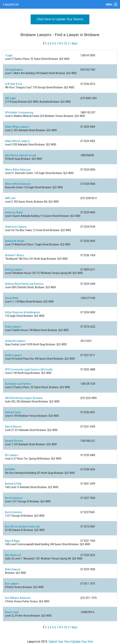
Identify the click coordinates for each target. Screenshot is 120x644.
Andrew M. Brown (15, 241)
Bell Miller (10, 469)
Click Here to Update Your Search (60, 19)
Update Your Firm (82, 642)
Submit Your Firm (59, 642)
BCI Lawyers (12, 455)
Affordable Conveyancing (19, 112)
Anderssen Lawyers (16, 227)
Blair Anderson (13, 555)
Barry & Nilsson (13, 427)
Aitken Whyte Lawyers (17, 127)
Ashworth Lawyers (15, 341)
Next (74, 44)
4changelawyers (14, 70)
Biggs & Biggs (12, 541)
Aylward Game (13, 412)
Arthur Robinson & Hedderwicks (22, 312)
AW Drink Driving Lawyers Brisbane (24, 398)
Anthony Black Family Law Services (24, 284)
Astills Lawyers (13, 355)
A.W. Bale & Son (14, 84)
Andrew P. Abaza (14, 255)
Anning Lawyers (14, 270)
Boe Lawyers (12, 584)
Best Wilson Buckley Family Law (22, 527)
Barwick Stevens (14, 441)
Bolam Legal (12, 612)
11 (69, 44)
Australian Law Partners (18, 384)
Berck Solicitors (14, 498)
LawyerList (11, 4)
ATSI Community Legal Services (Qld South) (29, 369)
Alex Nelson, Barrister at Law (21, 155)
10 (65, 44)
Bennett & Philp (13, 484)
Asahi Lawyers (13, 327)
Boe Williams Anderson (18, 598)
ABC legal (10, 98)
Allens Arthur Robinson (18, 170)
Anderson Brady (14, 212)
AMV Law (10, 198)
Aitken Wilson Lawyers (17, 141)
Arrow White (12, 298)
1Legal (9, 55)
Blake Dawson (13, 569)
